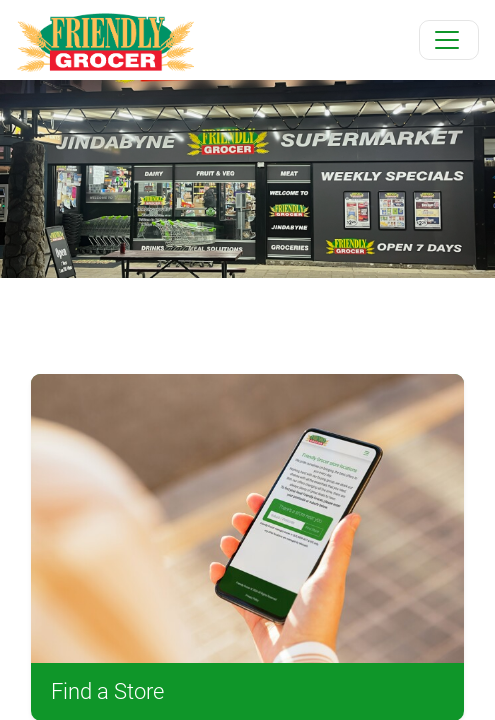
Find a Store (107, 691)
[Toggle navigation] (449, 40)
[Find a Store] (247, 518)
